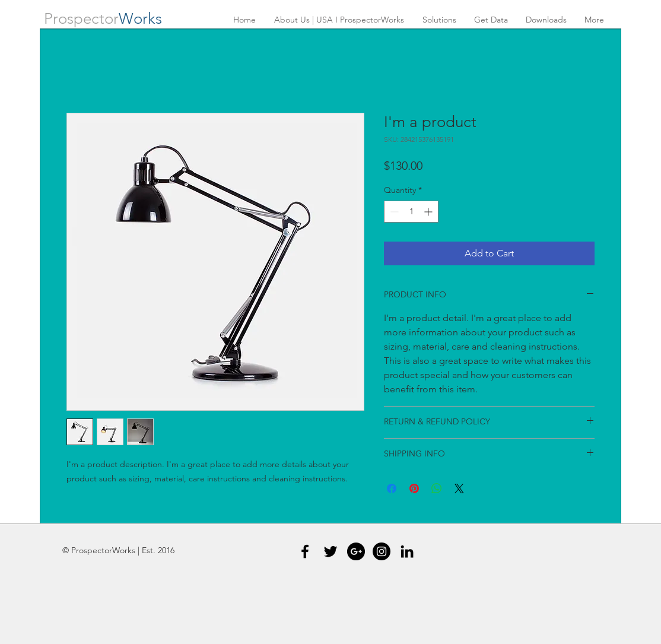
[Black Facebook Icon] (305, 551)
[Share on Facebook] (392, 488)
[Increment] (429, 212)
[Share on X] (459, 488)
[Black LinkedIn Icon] (407, 551)
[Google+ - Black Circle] (356, 551)
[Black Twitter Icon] (330, 551)
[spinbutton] (411, 212)
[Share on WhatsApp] (437, 488)
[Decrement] (393, 212)
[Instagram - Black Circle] (382, 551)
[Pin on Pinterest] (414, 488)
